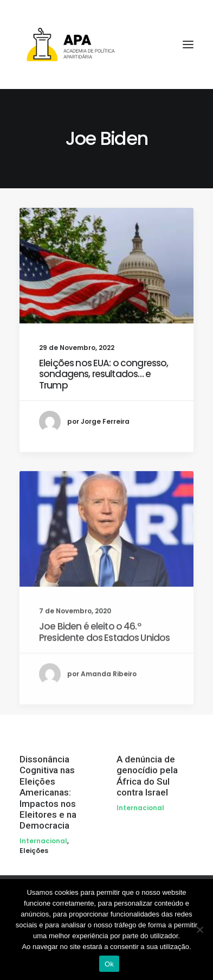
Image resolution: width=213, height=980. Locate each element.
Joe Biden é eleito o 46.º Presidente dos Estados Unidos (104, 671)
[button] (106, 266)
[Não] (199, 930)
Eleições (34, 851)
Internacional (43, 841)
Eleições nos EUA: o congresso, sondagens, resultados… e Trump (104, 374)
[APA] (106, 44)
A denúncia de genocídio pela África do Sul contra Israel (147, 776)
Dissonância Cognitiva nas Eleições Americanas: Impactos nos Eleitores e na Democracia (48, 792)
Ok (109, 964)
